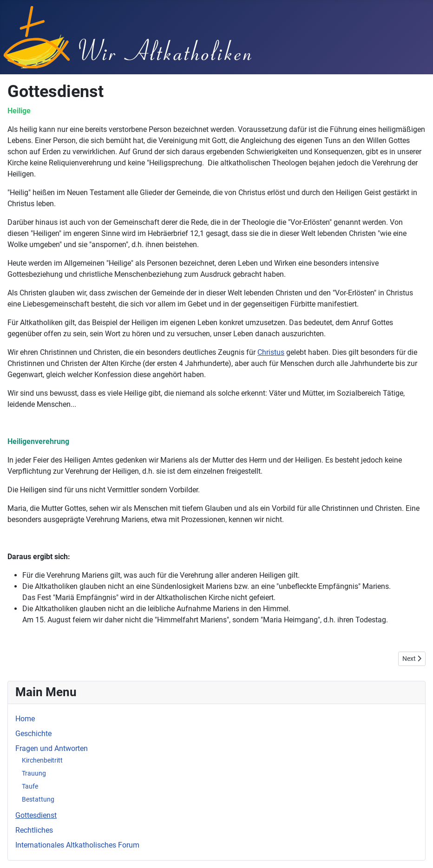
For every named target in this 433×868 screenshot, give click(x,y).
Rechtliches (34, 830)
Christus (271, 352)
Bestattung (38, 799)
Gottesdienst (36, 815)
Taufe (30, 786)
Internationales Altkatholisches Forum (77, 845)
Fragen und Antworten (52, 748)
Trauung (34, 773)
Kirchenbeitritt (42, 760)
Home (25, 719)
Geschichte (33, 734)
